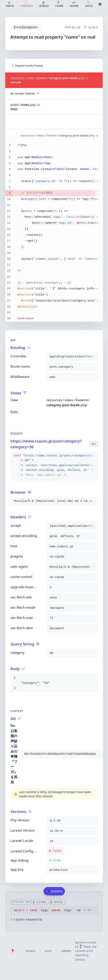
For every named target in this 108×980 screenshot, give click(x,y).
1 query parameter (26, 920)
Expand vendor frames (28, 66)
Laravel (66, 951)
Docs (48, 951)
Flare (85, 947)
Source (31, 951)
